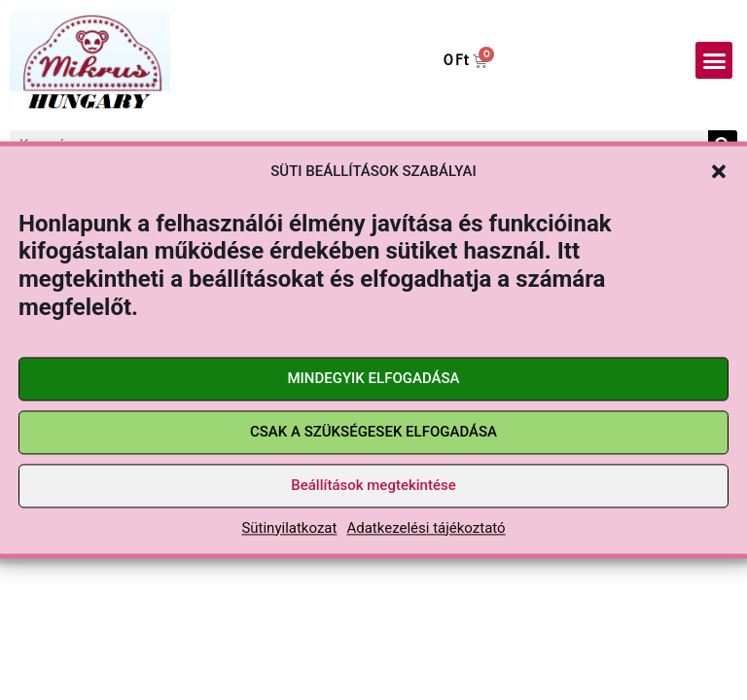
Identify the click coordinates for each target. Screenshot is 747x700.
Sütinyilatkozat (289, 528)
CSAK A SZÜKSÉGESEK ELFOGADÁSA (373, 433)
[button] (719, 172)
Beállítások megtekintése (373, 486)
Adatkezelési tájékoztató (426, 528)
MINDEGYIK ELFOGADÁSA (373, 379)
